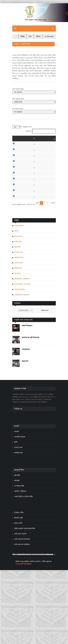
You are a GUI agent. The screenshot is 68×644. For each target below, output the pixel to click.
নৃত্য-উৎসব (18, 344)
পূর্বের (37, 273)
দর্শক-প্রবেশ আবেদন (20, 604)
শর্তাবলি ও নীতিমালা (20, 561)
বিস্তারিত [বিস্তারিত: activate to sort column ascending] (51, 138)
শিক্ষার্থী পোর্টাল (19, 588)
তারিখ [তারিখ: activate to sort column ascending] (20, 138)
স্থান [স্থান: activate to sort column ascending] (41, 138)
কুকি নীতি (17, 545)
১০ (14, 263)
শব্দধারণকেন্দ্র (26, 419)
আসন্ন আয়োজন (19, 296)
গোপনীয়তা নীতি (19, 556)
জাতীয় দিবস (18, 312)
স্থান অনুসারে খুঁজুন (18, 109)
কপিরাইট (17, 551)
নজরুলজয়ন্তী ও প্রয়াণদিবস (22, 354)
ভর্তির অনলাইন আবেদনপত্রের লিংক (25, 599)
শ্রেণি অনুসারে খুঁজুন (18, 99)
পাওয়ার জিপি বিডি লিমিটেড (24, 634)
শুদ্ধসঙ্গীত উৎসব (19, 328)
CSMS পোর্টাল (19, 583)
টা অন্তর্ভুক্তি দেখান (22, 127)
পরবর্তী (53, 273)
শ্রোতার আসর (18, 307)
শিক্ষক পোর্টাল (18, 593)
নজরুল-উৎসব (18, 333)
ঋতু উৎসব (17, 317)
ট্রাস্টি (16, 512)
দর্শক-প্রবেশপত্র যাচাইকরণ (22, 615)
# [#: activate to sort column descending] (14, 138)
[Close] (0, 643)
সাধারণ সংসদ (18, 518)
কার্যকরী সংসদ (19, 523)
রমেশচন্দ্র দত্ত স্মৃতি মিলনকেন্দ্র (31, 408)
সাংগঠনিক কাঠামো (20, 507)
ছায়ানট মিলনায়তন (27, 396)
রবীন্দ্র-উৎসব (18, 338)
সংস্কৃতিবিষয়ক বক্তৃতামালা (22, 365)
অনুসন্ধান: (41, 131)
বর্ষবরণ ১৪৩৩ (45, 381)
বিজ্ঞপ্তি (22, 36)
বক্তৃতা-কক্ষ (25, 431)
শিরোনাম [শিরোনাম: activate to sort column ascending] (30, 138)
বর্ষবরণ (16, 301)
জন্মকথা (17, 502)
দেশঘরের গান (18, 322)
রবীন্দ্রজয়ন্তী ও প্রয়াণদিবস (22, 349)
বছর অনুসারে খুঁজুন (18, 89)
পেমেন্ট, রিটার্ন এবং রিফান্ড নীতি (23, 567)
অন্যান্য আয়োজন (19, 360)
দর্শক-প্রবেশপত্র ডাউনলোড (22, 609)
